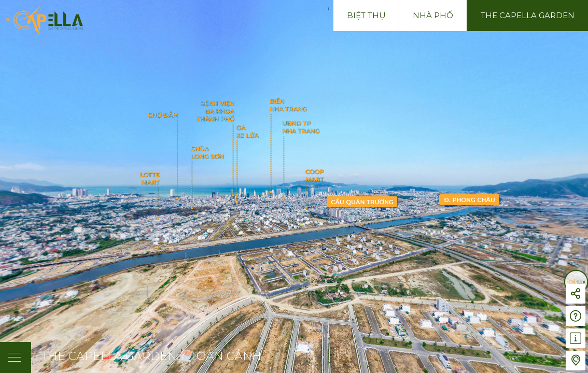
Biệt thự (366, 15)
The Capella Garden (528, 15)
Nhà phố (433, 15)
